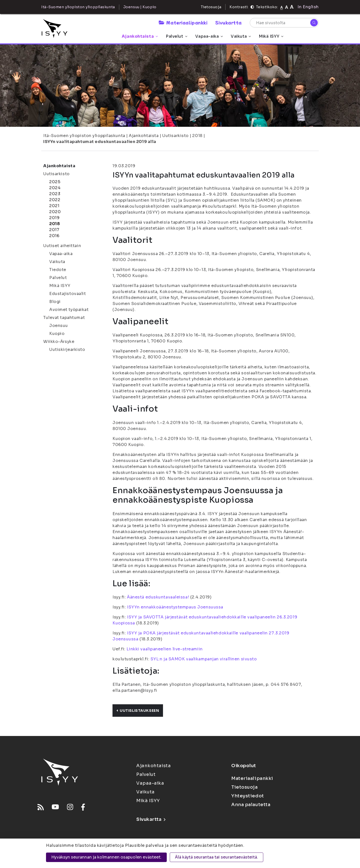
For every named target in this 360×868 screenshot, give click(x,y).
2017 (54, 230)
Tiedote (58, 270)
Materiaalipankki (183, 22)
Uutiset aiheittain (62, 246)
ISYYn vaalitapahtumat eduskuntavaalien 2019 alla (100, 142)
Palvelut (176, 36)
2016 (54, 236)
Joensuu (59, 326)
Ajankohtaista (140, 36)
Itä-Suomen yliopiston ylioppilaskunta (84, 136)
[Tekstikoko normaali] (282, 7)
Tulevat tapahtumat (64, 318)
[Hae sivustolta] (284, 23)
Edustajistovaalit (68, 294)
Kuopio (57, 334)
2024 (55, 188)
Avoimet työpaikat (69, 310)
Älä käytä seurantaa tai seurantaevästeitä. (216, 857)
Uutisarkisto (175, 136)
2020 (55, 212)
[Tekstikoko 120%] (292, 7)
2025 (55, 182)
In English (308, 7)
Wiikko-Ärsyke (59, 342)
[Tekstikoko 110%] (286, 7)
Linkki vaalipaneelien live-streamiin (164, 649)
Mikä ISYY (271, 36)
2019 (54, 218)
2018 (197, 136)
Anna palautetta (251, 805)
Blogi (55, 302)
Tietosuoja (211, 7)
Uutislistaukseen (138, 711)
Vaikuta (241, 36)
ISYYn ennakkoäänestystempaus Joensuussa (175, 607)
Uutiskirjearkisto (67, 350)
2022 (55, 200)
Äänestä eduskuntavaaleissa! (158, 597)
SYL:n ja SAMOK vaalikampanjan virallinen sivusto (204, 659)
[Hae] (314, 23)
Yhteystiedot (248, 796)
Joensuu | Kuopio (140, 7)
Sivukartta (228, 22)
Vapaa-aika (209, 36)
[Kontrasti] (252, 7)
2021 (54, 206)
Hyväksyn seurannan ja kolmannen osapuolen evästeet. (106, 857)
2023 (55, 194)
